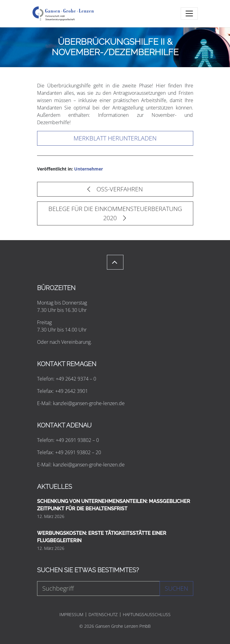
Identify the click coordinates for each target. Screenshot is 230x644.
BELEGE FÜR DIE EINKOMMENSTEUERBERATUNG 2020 (115, 213)
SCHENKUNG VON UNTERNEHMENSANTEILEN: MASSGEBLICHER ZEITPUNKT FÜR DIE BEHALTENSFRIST (114, 505)
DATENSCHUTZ (103, 615)
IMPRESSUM (71, 615)
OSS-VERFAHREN (115, 189)
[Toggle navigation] (189, 13)
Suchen (176, 588)
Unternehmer (89, 169)
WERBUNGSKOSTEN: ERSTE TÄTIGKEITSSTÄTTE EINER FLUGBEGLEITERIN (102, 537)
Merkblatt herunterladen (115, 138)
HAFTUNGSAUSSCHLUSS (147, 615)
